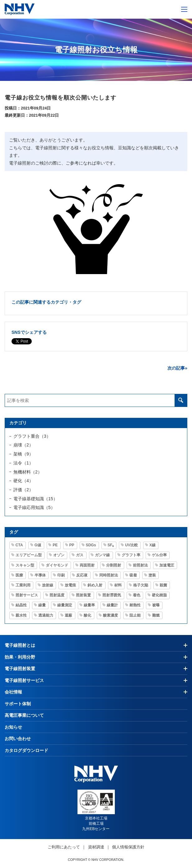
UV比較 (131, 545)
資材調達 (96, 847)
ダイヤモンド (57, 565)
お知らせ (13, 727)
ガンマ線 (102, 555)
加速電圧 (167, 565)
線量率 (89, 605)
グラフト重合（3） (32, 436)
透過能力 (46, 615)
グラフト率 (131, 555)
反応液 (82, 575)
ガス (80, 555)
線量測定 (65, 605)
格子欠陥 (141, 585)
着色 (137, 595)
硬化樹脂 (159, 595)
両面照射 (87, 565)
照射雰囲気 (112, 595)
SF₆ (111, 545)
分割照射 (114, 565)
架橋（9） (23, 454)
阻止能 (135, 615)
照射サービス (27, 595)
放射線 (48, 585)
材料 (118, 585)
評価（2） (23, 490)
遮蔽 (68, 615)
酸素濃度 (110, 615)
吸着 (133, 575)
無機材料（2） (28, 472)
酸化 (87, 615)
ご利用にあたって (64, 847)
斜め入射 (95, 585)
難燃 (156, 615)
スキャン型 (25, 565)
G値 (38, 545)
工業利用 (23, 585)
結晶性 (21, 605)
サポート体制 (18, 704)
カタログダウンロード (26, 750)
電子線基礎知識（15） (35, 499)
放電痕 (70, 585)
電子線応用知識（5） (34, 507)
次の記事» (177, 368)
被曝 (156, 605)
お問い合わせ (18, 739)
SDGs (91, 545)
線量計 (112, 605)
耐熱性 (135, 605)
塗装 (152, 575)
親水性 (21, 615)
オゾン (59, 555)
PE (55, 545)
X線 (152, 545)
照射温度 (57, 595)
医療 (19, 575)
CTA (19, 545)
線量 (42, 605)
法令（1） (23, 463)
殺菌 (163, 585)
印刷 (61, 575)
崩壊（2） (23, 445)
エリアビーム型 (29, 555)
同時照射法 (109, 575)
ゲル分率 (159, 555)
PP (72, 545)
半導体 (40, 575)
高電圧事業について (24, 715)
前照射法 (140, 565)
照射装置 (83, 595)
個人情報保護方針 (128, 847)
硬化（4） (23, 481)
